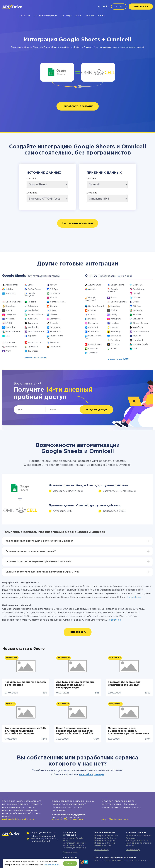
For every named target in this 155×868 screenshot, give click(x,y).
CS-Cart (137, 298)
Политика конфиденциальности (137, 839)
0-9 (149, 861)
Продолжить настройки (78, 223)
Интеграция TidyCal (105, 841)
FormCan (55, 343)
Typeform (33, 323)
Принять (70, 863)
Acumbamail (12, 285)
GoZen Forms (35, 289)
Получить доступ (96, 410)
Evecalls (54, 323)
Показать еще (70, 852)
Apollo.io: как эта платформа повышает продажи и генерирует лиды (75, 685)
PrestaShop (11, 347)
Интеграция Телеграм (74, 843)
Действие (32, 193)
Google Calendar (14, 302)
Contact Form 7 (58, 302)
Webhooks (33, 327)
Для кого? (24, 16)
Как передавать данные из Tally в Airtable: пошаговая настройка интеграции (25, 731)
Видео (101, 16)
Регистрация (141, 7)
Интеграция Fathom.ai (106, 838)
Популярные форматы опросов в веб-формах (25, 684)
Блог (78, 16)
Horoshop (10, 306)
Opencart (10, 343)
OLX (8, 336)
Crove (53, 310)
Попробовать (78, 632)
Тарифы (130, 845)
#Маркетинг (64, 658)
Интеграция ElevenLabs (106, 836)
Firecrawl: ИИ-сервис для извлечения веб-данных (124, 684)
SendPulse (33, 310)
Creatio (54, 306)
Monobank (138, 340)
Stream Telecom (36, 315)
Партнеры (66, 16)
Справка (90, 16)
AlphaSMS (10, 293)
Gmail (31, 285)
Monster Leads (13, 332)
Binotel (54, 298)
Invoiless (10, 319)
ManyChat (11, 327)
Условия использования (138, 836)
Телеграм (33, 351)
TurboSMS (33, 319)
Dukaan (54, 315)
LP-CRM (9, 323)
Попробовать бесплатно (78, 106)
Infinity (114, 315)
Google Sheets (32, 47)
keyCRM (137, 336)
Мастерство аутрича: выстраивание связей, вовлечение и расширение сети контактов (128, 732)
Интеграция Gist (103, 845)
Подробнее (134, 597)
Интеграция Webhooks (75, 848)
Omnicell (48, 47)
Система (31, 179)
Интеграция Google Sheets (73, 839)
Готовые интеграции (45, 16)
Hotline (9, 310)
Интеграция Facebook (74, 845)
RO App (54, 289)
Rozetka (32, 302)
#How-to (10, 704)
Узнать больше (52, 865)
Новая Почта (34, 343)
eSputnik (32, 336)
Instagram (11, 315)
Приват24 (33, 347)
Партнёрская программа (139, 843)
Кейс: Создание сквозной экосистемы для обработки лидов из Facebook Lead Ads (75, 731)
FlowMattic (56, 332)
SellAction (33, 306)
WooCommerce (36, 332)
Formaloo (55, 347)
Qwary (53, 285)
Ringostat (55, 293)
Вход (119, 7)
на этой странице (91, 774)
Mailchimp (116, 332)
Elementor (55, 319)
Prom (8, 351)
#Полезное (12, 658)
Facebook (55, 327)
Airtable (9, 289)
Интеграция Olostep (105, 843)
